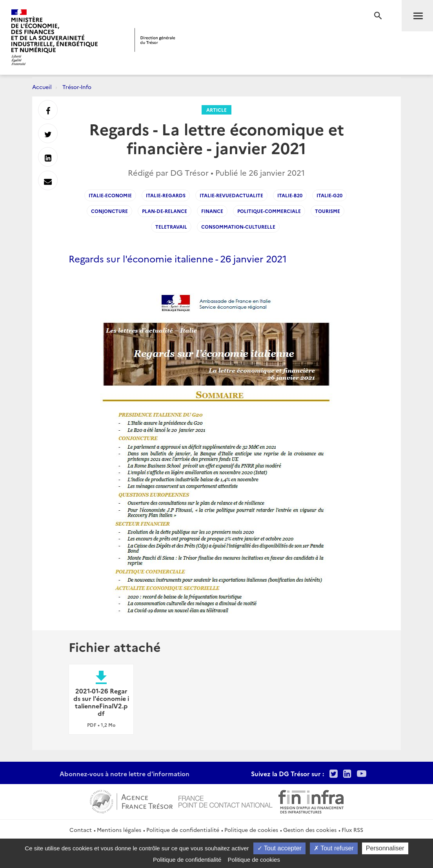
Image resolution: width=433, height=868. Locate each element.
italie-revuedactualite (231, 195)
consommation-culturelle (238, 227)
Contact (81, 830)
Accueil (42, 87)
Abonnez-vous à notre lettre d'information (125, 773)
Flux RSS (352, 830)
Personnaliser (385, 848)
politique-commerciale (269, 211)
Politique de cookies (251, 830)
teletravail (171, 227)
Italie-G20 (329, 195)
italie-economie (110, 195)
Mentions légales (119, 830)
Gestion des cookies (310, 830)
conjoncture (109, 211)
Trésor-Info (77, 87)
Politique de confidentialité (183, 830)
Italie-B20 (290, 195)
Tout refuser (334, 848)
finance (212, 211)
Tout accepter (279, 848)
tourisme (327, 211)
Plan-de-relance (165, 211)
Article (216, 110)
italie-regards (166, 195)
